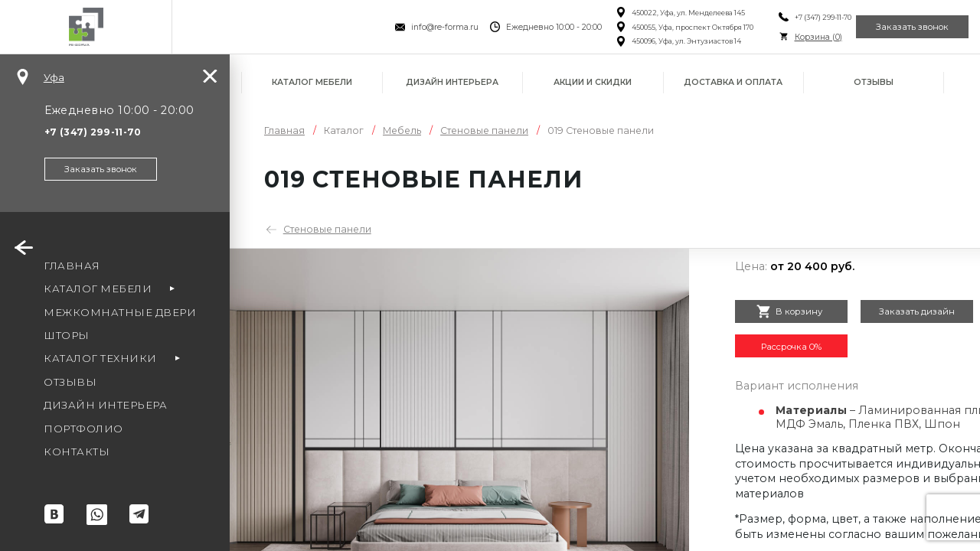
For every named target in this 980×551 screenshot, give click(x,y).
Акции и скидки (593, 82)
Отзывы (874, 82)
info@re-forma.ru (421, 27)
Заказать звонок (904, 27)
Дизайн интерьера (452, 82)
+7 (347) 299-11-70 (799, 17)
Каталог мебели (312, 82)
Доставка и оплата (733, 82)
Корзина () (794, 37)
